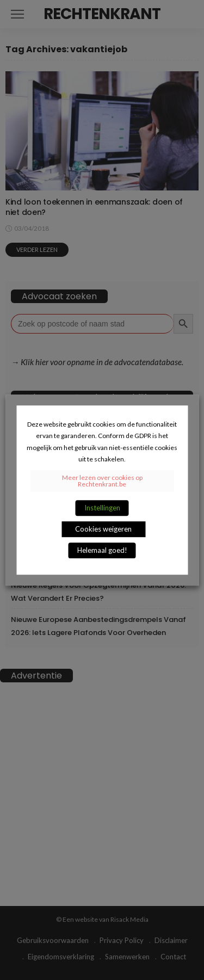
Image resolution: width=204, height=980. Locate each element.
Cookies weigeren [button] (103, 529)
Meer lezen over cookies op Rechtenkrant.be (102, 481)
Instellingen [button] (102, 508)
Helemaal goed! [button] (102, 550)
